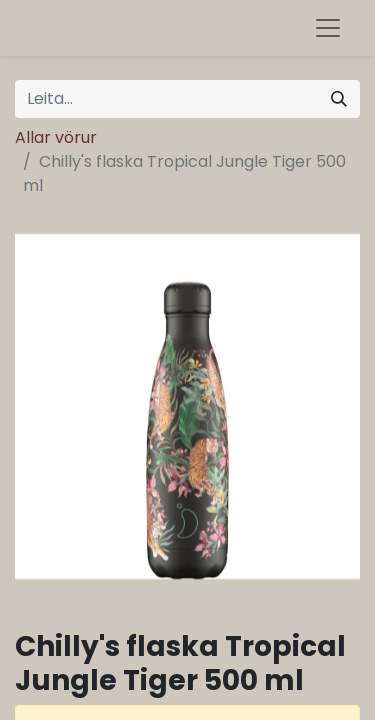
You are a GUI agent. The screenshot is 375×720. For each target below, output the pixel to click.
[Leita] (339, 99)
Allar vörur (56, 137)
